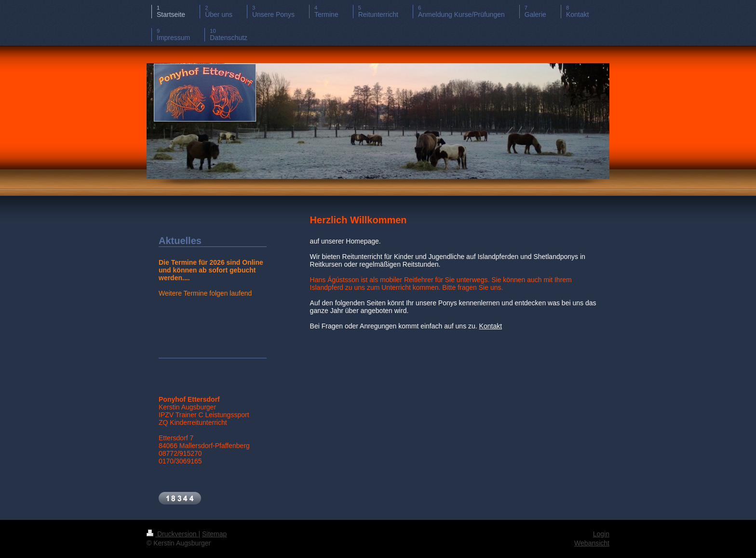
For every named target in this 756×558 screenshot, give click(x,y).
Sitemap (214, 534)
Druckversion (172, 534)
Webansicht (592, 543)
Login (601, 534)
